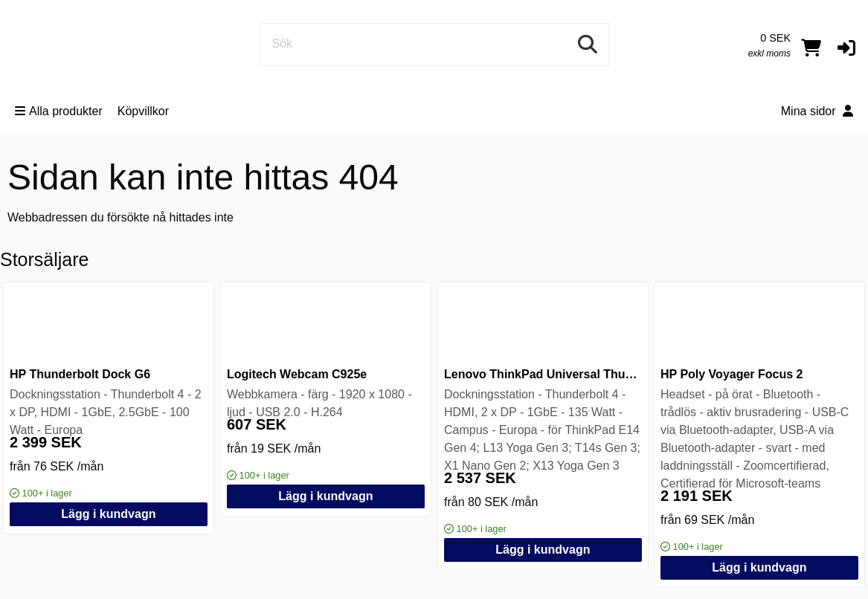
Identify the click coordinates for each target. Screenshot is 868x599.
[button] (846, 48)
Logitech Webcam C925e (297, 374)
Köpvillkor (143, 111)
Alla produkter (59, 111)
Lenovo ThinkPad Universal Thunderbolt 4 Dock (580, 374)
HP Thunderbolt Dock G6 (80, 374)
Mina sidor (817, 111)
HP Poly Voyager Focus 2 (732, 374)
